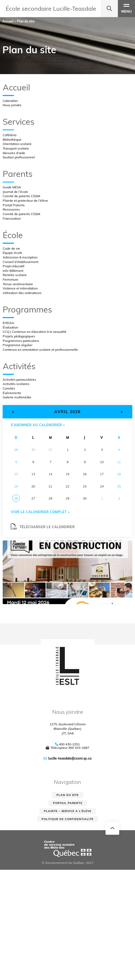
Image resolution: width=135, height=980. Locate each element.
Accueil (16, 87)
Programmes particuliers (21, 341)
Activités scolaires (16, 384)
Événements (12, 393)
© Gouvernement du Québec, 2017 (68, 863)
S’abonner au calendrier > (38, 425)
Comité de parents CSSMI (21, 196)
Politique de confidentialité (67, 819)
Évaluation (10, 327)
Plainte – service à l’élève (68, 811)
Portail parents (68, 803)
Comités (9, 388)
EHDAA (8, 323)
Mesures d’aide (14, 153)
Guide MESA (12, 187)
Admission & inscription (20, 257)
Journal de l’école (15, 192)
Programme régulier (18, 345)
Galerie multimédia (17, 397)
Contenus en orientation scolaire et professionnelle (40, 350)
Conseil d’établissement (20, 262)
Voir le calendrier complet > (40, 512)
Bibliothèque (12, 140)
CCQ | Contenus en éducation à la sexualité (35, 332)
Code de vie (11, 248)
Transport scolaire (16, 148)
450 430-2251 (69, 744)
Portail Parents (14, 205)
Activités (19, 366)
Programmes (27, 309)
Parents (18, 174)
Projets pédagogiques (19, 336)
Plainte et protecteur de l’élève (25, 201)
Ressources (11, 209)
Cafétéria (10, 135)
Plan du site (68, 795)
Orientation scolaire (17, 144)
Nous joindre (12, 105)
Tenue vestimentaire (18, 284)
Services (18, 122)
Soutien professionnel (19, 157)
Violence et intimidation (20, 288)
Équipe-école (12, 253)
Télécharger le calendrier (43, 527)
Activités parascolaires (19, 380)
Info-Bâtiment (13, 271)
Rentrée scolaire (15, 275)
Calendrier (10, 101)
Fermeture (10, 279)
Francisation (12, 218)
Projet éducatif (14, 266)
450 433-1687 (79, 748)
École (13, 235)
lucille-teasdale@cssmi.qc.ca (70, 758)
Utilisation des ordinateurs (22, 293)
